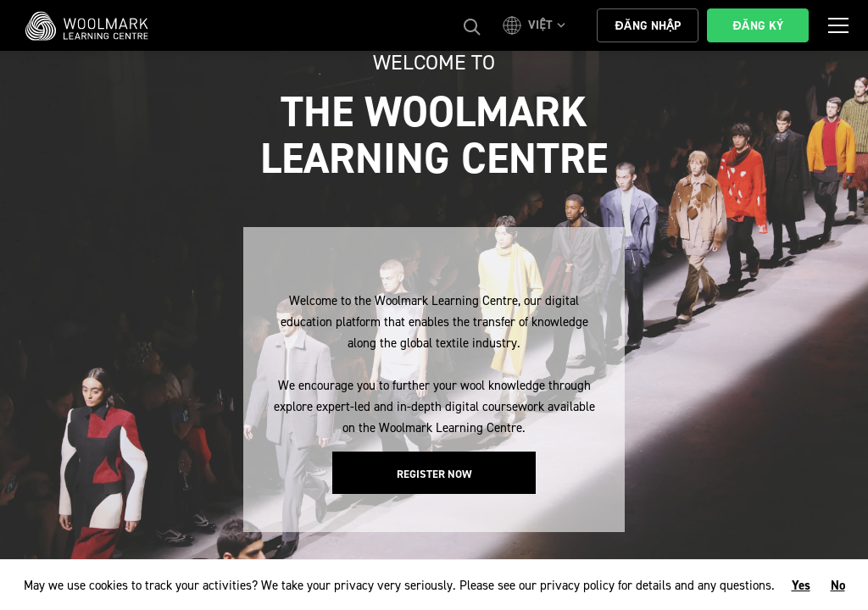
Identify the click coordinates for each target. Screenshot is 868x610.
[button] (537, 25)
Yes (801, 585)
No (838, 585)
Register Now (434, 474)
